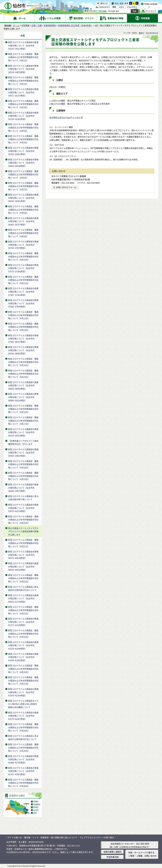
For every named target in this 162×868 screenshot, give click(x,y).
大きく (122, 7)
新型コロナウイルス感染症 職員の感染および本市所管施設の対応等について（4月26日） (23, 669)
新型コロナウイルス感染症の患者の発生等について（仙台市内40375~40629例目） (23, 555)
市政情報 (25, 25)
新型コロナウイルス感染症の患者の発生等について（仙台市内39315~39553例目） (23, 432)
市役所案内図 (113, 857)
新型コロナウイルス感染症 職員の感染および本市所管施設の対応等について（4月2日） (23, 81)
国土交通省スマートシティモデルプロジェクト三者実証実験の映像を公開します (23, 531)
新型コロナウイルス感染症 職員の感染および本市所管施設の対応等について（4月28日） (23, 727)
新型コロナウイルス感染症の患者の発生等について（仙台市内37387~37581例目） (23, 292)
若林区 (36, 807)
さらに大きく (132, 7)
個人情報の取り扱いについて (64, 837)
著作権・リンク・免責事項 (36, 837)
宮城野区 (37, 804)
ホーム (16, 25)
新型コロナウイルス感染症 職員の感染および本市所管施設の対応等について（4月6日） (23, 174)
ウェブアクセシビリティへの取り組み (97, 837)
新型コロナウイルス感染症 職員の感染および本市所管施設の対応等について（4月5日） (23, 139)
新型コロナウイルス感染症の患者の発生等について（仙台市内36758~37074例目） (23, 245)
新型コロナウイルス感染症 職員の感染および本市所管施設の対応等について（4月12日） (23, 315)
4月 (96, 25)
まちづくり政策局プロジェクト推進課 (69, 176)
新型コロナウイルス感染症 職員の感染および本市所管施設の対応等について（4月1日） (23, 57)
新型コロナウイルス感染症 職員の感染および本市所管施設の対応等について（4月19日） (23, 476)
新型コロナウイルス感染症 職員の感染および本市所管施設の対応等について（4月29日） (23, 748)
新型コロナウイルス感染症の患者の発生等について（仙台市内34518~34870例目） (23, 69)
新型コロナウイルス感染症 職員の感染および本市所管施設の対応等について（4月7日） (23, 186)
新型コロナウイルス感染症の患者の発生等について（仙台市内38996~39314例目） (23, 397)
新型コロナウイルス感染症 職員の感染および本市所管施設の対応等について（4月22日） (23, 578)
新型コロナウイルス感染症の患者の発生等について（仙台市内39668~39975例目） (23, 488)
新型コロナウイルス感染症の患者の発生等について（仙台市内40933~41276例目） (23, 598)
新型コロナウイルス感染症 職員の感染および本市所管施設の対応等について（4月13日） (23, 327)
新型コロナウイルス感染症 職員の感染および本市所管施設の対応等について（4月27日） (23, 680)
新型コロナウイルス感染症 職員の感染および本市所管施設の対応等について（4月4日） (23, 127)
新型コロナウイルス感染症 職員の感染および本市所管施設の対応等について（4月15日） (23, 374)
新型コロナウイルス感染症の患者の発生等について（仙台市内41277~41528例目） (23, 622)
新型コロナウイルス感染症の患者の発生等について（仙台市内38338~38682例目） (23, 350)
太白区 (36, 810)
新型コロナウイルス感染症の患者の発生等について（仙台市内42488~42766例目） (23, 759)
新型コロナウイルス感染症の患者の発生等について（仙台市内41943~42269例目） (23, 692)
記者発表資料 (50, 25)
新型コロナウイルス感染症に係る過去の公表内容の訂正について (23, 588)
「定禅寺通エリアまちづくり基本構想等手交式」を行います (23, 442)
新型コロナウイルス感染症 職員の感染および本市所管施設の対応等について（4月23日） (23, 610)
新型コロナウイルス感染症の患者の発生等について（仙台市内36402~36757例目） (23, 221)
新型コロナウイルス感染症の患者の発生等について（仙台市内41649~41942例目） (23, 657)
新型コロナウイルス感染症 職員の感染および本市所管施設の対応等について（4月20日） (23, 520)
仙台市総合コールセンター (123, 844)
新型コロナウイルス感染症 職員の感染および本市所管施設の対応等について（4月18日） (23, 464)
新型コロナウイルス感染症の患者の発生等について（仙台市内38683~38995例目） (23, 385)
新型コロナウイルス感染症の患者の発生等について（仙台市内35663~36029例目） (23, 163)
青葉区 (36, 801)
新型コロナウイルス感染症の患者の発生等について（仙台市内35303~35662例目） (23, 151)
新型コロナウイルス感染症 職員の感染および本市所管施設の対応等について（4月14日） (23, 362)
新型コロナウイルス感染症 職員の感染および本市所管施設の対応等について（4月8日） (23, 210)
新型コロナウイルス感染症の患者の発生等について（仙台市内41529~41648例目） (23, 645)
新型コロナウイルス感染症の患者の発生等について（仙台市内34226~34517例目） (23, 45)
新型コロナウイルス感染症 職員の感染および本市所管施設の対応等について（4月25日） (23, 634)
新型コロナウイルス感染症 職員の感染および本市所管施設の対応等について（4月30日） (23, 783)
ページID (101, 11)
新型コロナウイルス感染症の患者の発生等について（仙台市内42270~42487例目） (23, 716)
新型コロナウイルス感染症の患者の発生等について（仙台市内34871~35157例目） (23, 92)
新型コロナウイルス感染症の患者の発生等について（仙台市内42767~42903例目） (23, 771)
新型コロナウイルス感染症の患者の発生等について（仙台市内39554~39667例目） (23, 453)
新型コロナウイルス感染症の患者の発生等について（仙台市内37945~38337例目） (23, 339)
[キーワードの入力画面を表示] (85, 11)
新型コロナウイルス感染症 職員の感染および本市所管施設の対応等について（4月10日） (23, 256)
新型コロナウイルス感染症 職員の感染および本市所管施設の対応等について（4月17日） (23, 421)
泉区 (35, 813)
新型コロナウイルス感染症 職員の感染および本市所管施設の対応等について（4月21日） (23, 543)
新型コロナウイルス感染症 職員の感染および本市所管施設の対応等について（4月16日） (23, 409)
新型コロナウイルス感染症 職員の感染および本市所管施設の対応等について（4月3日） (23, 104)
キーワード (90, 11)
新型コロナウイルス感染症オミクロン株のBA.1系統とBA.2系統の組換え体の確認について (23, 704)
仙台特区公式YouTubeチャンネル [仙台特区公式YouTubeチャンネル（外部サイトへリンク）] (65, 117)
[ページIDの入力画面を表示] (98, 11)
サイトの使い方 (15, 837)
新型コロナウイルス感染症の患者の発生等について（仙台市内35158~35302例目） (23, 116)
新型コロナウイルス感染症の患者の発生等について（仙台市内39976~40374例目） (23, 508)
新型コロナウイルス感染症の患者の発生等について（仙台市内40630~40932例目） (23, 566)
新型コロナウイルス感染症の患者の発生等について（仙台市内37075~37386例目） (23, 268)
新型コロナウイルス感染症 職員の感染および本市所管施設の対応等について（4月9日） (23, 233)
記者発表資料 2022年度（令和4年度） (75, 25)
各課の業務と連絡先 (113, 852)
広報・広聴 (37, 25)
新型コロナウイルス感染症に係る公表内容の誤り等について (23, 498)
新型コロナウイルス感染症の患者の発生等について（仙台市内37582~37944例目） (23, 303)
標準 (126, 3)
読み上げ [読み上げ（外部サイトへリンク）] (104, 3)
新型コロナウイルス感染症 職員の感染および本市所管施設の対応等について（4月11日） (23, 280)
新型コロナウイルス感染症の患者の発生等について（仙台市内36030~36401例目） (23, 198)
